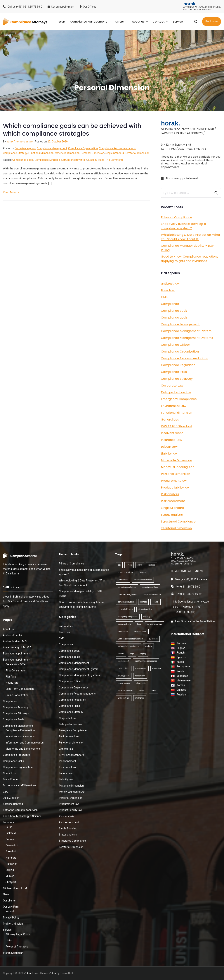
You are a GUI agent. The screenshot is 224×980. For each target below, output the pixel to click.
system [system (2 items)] (142, 691)
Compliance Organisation (83, 148)
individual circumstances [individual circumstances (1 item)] (129, 646)
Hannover (11, 864)
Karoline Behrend (13, 804)
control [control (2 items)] (155, 602)
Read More (11, 192)
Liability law (169, 454)
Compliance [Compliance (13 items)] (123, 580)
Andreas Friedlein (13, 635)
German (181, 643)
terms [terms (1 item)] (153, 691)
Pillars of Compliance (177, 217)
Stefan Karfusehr (13, 953)
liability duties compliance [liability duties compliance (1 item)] (146, 661)
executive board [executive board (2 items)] (125, 624)
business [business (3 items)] (151, 565)
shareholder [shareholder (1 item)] (141, 683)
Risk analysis (170, 494)
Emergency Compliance (179, 399)
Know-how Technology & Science (22, 816)
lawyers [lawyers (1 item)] (121, 654)
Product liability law (175, 488)
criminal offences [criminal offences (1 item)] (125, 609)
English (180, 648)
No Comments (115, 160)
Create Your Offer (16, 664)
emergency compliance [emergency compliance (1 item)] (128, 617)
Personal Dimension (92, 153)
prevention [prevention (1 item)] (157, 668)
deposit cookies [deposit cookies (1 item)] (145, 609)
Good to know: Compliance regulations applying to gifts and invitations (190, 259)
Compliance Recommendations (117, 148)
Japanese (182, 676)
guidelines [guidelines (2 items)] (153, 639)
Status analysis (172, 515)
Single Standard (115, 153)
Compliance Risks (174, 372)
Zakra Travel (31, 973)
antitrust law (170, 284)
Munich (10, 876)
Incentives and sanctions (20, 736)
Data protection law (176, 392)
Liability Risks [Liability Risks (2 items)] (124, 668)
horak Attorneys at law (20, 142)
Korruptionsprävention (74, 160)
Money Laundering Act (177, 467)
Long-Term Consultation (20, 689)
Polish (180, 671)
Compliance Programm (16, 755)
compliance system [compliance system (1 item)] (126, 602)
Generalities (170, 420)
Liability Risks (96, 160)
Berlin (9, 827)
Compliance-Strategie (47, 160)
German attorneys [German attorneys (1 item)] (154, 624)
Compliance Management (90, 22)
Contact (160, 22)
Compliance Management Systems (187, 338)
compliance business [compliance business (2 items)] (143, 580)
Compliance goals (25, 148)
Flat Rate (11, 677)
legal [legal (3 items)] (132, 654)
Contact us (9, 773)
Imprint (10, 911)
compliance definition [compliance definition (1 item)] (127, 587)
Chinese (181, 690)
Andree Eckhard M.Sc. (16, 641)
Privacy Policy (11, 918)
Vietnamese (183, 680)
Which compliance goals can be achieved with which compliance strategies (72, 130)
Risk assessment (173, 501)
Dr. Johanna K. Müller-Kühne (20, 785)
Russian (180, 695)
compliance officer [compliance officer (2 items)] (150, 587)
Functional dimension (41, 153)
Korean (180, 685)
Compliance (170, 304)
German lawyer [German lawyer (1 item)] (140, 631)
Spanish (181, 657)
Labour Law (169, 447)
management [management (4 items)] (141, 668)
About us (140, 22)
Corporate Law (172, 386)
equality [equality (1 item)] (147, 617)
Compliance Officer (176, 345)
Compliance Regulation (178, 365)
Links (9, 940)
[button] (109, 22)
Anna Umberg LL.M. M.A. (18, 647)
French (180, 653)
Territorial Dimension (137, 153)
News (6, 894)
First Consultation (16, 671)
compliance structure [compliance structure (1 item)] (152, 594)
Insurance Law (171, 440)
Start (62, 22)
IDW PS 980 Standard (176, 426)
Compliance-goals (23, 160)
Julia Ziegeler (11, 798)
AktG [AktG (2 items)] (140, 565)
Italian (180, 662)
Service (180, 22)
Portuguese (183, 666)
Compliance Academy (16, 707)
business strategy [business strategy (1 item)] (125, 572)
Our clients (9, 901)
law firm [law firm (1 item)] (148, 646)
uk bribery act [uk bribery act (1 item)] (124, 698)
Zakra (53, 973)
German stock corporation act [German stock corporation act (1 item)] (131, 639)
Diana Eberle (10, 779)
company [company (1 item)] (143, 572)
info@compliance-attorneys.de (191, 602)
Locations (9, 822)
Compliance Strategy (15, 153)
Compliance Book (174, 311)
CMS (164, 297)
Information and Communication (25, 743)
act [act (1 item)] (119, 565)
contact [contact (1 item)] (144, 602)
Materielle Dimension (67, 153)
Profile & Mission (13, 924)
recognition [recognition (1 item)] (140, 676)
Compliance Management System (186, 331)
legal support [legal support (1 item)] (124, 661)
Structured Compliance (178, 522)
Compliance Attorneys (16, 713)
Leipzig (10, 870)
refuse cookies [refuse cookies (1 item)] (124, 683)
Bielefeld (11, 833)
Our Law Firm (11, 907)
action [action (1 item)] (129, 565)
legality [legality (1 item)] (143, 654)
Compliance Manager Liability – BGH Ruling (188, 248)
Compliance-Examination (20, 730)
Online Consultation (17, 695)
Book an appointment (180, 178)
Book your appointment (17, 654)
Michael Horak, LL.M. (15, 888)
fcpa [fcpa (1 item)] (139, 624)
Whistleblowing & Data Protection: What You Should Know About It (191, 237)
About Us (8, 629)
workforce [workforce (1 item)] (140, 698)
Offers (121, 22)
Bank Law (168, 290)
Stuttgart (11, 882)
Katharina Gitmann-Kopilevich (20, 810)
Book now (212, 21)
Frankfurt (11, 851)
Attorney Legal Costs (18, 934)
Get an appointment (61, 7)
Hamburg (11, 858)
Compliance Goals (14, 719)
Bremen (10, 839)
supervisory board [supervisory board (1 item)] (126, 691)
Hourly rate (12, 683)
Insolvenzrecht (172, 433)
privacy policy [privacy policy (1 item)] (124, 676)
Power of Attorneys (17, 947)
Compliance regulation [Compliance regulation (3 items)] (127, 594)
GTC (5, 792)
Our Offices (88, 7)
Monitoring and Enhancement (23, 749)
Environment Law (174, 406)
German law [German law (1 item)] (123, 631)
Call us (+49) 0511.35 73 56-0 (23, 7)
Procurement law (174, 481)
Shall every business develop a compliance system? (183, 226)
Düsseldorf (12, 845)
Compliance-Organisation (18, 767)
